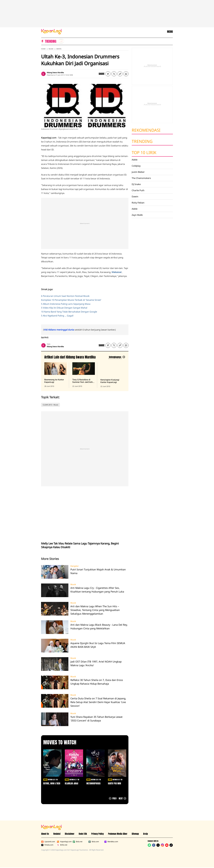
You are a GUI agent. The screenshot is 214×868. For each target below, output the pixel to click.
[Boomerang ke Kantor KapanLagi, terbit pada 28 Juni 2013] (56, 375)
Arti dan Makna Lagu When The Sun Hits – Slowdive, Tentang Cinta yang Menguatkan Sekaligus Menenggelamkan (95, 610)
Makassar (117, 272)
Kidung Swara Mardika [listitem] (55, 73)
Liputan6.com (48, 842)
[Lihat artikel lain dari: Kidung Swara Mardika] (117, 357)
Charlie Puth (138, 190)
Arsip (145, 834)
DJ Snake (136, 184)
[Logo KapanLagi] (51, 31)
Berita (59, 49)
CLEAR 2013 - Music (50, 405)
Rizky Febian (138, 203)
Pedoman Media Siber (118, 834)
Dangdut (74, 566)
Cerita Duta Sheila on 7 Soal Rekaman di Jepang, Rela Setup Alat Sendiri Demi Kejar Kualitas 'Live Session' (98, 702)
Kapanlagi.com (64, 842)
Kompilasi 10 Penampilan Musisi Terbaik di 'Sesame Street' (71, 300)
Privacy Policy (98, 834)
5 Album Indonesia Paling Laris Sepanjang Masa (66, 304)
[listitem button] (120, 74)
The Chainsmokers (141, 178)
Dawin (135, 196)
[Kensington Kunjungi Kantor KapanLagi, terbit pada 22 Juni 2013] (112, 375)
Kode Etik (83, 834)
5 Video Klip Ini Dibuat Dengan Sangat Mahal (64, 308)
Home (43, 49)
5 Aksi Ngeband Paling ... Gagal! (57, 316)
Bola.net (78, 842)
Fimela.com (47, 845)
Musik (51, 49)
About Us (45, 834)
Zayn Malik (137, 215)
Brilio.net (62, 845)
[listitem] (61, 41)
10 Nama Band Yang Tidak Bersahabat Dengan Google (69, 312)
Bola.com (94, 842)
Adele (135, 160)
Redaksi (57, 834)
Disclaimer (70, 834)
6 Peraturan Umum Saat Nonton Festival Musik (65, 296)
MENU (170, 32)
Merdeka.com (111, 842)
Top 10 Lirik (144, 152)
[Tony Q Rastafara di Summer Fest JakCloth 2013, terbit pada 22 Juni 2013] (84, 375)
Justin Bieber (138, 172)
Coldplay (136, 166)
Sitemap (135, 834)
